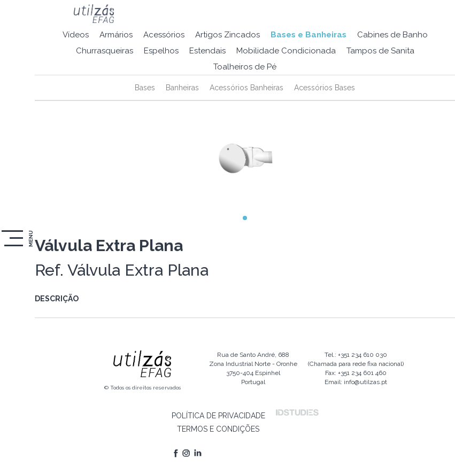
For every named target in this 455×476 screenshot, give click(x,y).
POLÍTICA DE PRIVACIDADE (218, 416)
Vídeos (76, 35)
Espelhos (161, 51)
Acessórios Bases (325, 88)
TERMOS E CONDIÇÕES (218, 429)
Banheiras (182, 88)
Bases (145, 88)
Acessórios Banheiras (246, 88)
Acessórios (164, 35)
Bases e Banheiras (309, 35)
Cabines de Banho (392, 35)
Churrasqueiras (105, 51)
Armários (116, 35)
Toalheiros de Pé (245, 67)
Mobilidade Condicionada (286, 51)
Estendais (207, 51)
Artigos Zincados (228, 35)
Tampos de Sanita (380, 51)
